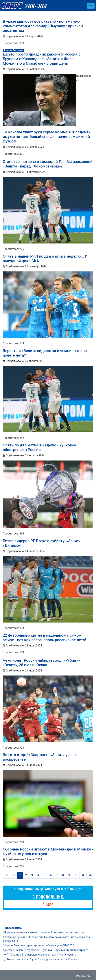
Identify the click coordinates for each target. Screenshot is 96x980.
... (44, 875)
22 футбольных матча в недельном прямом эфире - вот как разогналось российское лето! (44, 638)
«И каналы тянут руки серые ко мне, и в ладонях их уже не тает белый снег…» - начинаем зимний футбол (47, 137)
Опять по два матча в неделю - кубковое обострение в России (39, 447)
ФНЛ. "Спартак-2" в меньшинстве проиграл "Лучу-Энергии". (39, 955)
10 (76, 875)
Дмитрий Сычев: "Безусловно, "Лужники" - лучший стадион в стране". (46, 950)
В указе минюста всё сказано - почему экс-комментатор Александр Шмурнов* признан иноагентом (43, 26)
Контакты (83, 976)
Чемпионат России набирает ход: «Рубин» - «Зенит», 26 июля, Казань (41, 663)
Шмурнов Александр (13, 50)
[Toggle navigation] (91, 6)
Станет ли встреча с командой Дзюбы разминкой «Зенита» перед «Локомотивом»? (48, 164)
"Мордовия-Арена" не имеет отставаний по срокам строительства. (44, 933)
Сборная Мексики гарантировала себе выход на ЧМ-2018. (39, 945)
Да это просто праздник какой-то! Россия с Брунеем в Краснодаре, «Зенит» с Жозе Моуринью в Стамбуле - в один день (42, 59)
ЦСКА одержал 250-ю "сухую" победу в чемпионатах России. (40, 959)
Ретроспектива (12, 928)
